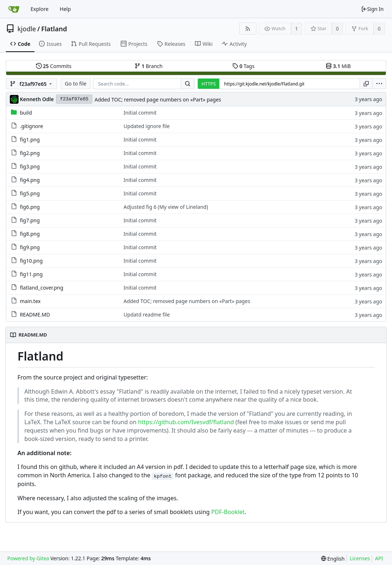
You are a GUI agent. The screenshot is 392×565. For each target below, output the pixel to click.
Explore (39, 9)
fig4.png (30, 180)
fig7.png (30, 220)
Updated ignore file (147, 126)
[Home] (14, 9)
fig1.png (30, 140)
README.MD (35, 315)
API (379, 558)
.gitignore (32, 126)
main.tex (30, 301)
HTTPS (209, 84)
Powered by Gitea (28, 558)
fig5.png (30, 193)
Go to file (75, 83)
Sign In (372, 9)
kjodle (27, 29)
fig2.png (30, 153)
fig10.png (31, 261)
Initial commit (140, 113)
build (26, 113)
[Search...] (188, 84)
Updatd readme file (147, 315)
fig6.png (30, 207)
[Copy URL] (366, 84)
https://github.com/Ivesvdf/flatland (186, 422)
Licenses (360, 558)
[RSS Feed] (248, 29)
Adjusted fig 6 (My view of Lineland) (166, 207)
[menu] (379, 84)
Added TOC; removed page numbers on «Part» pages (158, 100)
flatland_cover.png (42, 288)
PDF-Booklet (228, 512)
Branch (149, 66)
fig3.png (30, 166)
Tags (243, 66)
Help (65, 9)
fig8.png (30, 234)
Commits (54, 66)
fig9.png (30, 247)
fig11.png (31, 274)
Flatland (54, 29)
